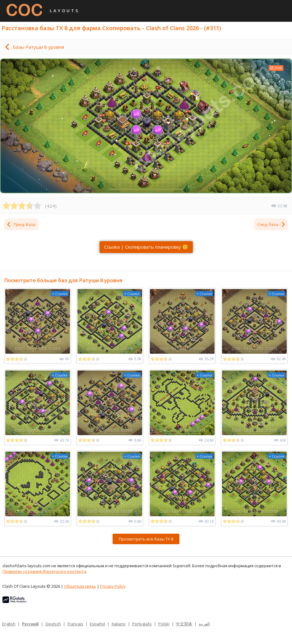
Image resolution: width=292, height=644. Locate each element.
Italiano (119, 624)
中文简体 (184, 624)
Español (97, 624)
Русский (30, 624)
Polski (164, 624)
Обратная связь (80, 586)
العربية (204, 624)
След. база (271, 224)
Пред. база (21, 224)
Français (75, 624)
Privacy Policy (113, 586)
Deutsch (53, 624)
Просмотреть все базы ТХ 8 (146, 539)
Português (142, 624)
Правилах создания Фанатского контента (44, 571)
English (9, 624)
